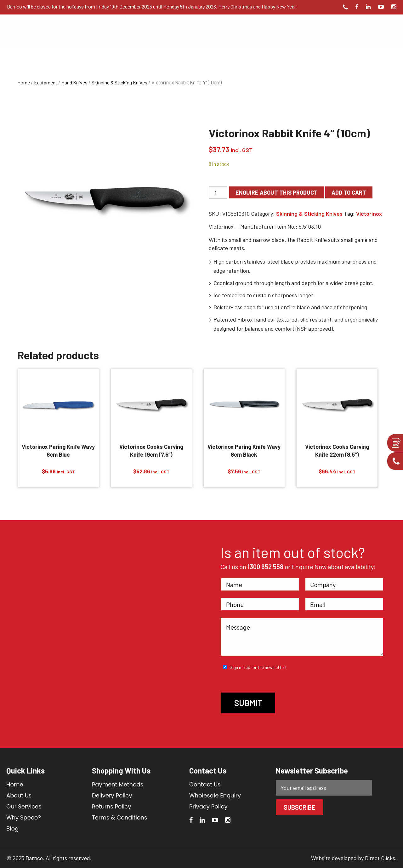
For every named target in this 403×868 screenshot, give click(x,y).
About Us (19, 795)
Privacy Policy (208, 806)
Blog (12, 828)
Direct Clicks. (381, 858)
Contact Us (205, 784)
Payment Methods (118, 784)
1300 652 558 (265, 567)
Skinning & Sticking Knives (119, 82)
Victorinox (369, 214)
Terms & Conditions (119, 817)
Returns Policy (111, 806)
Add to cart (349, 192)
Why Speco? (24, 817)
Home (24, 82)
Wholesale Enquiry (215, 795)
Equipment (46, 82)
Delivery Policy (112, 795)
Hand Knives (74, 82)
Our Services (24, 806)
